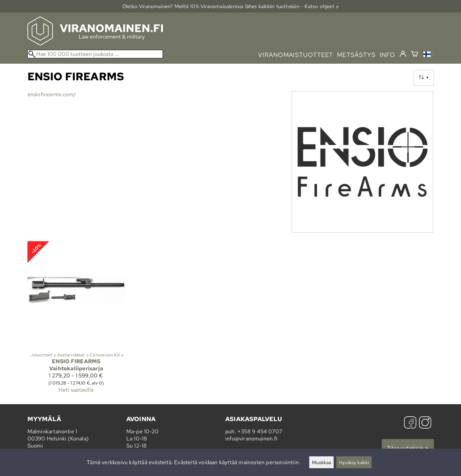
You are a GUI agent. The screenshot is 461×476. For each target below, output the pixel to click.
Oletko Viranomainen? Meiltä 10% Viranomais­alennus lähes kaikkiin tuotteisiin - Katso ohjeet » (231, 6)
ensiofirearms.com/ (52, 94)
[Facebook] (410, 423)
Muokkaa (321, 462)
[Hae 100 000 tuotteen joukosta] (95, 54)
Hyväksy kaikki (354, 462)
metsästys (356, 55)
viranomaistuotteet (296, 55)
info (388, 55)
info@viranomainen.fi (251, 439)
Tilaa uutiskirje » (408, 448)
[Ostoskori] (414, 55)
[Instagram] (425, 423)
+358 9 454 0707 (260, 431)
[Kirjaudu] (403, 54)
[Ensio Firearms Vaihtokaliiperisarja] (76, 320)
